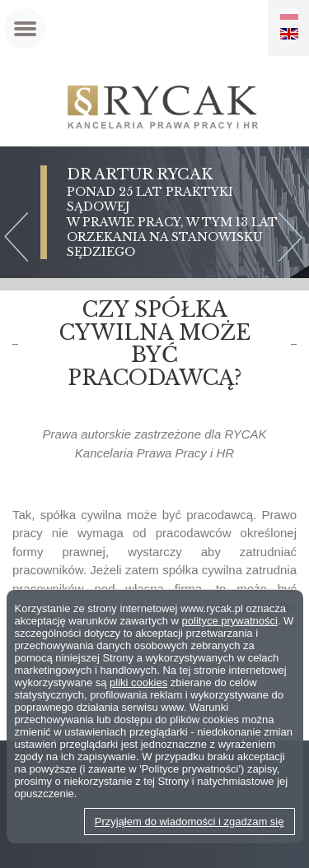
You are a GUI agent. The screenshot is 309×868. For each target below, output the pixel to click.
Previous (15, 239)
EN (289, 34)
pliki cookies (138, 682)
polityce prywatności (230, 621)
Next (294, 239)
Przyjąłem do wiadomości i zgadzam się (190, 822)
